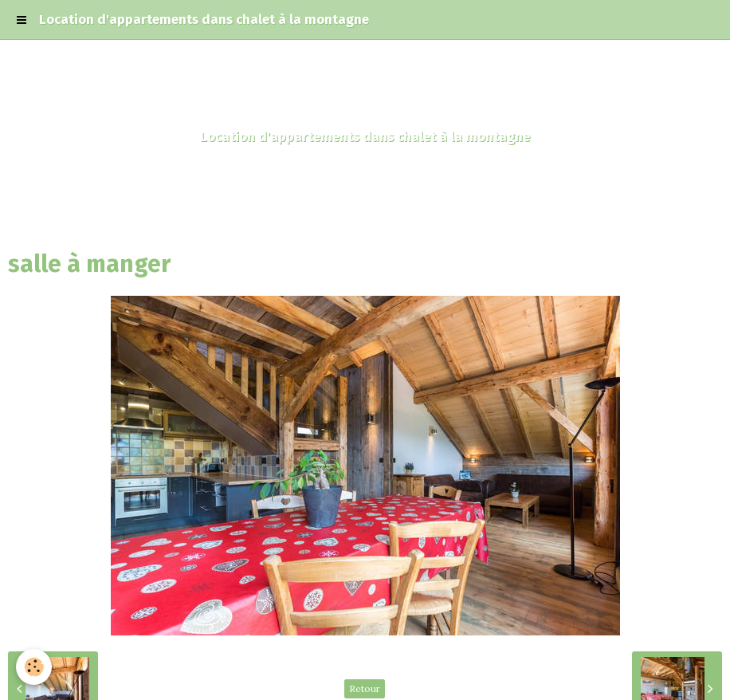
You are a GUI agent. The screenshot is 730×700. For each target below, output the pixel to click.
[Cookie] (34, 667)
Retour (365, 688)
